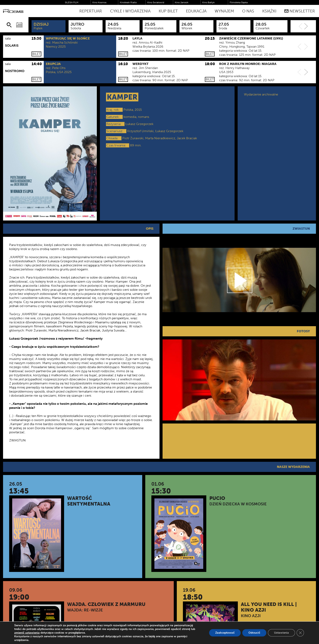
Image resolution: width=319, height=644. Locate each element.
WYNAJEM (224, 11)
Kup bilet (168, 11)
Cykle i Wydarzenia (130, 11)
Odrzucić (254, 633)
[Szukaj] (9, 25)
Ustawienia (281, 633)
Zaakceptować (225, 633)
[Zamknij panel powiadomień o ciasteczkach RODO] (300, 633)
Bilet (36, 54)
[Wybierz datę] (19, 25)
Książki (269, 11)
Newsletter (300, 11)
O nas (248, 11)
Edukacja (196, 11)
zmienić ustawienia (27, 633)
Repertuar (91, 11)
